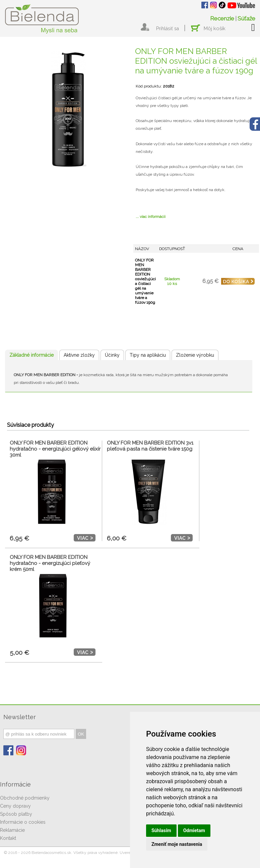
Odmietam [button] (194, 830)
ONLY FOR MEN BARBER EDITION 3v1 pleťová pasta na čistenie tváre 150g (150, 446)
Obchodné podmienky (25, 798)
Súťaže (246, 18)
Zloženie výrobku (195, 355)
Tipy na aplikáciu (148, 355)
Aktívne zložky (79, 355)
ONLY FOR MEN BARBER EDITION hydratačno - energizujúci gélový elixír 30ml (55, 449)
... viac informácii (151, 217)
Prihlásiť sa (168, 28)
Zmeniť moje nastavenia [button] (177, 844)
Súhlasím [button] (161, 830)
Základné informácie (31, 355)
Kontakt (8, 838)
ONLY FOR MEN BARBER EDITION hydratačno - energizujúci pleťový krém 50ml (50, 563)
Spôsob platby (16, 814)
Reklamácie (12, 830)
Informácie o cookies (23, 822)
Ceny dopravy (15, 806)
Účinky (112, 355)
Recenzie (222, 18)
